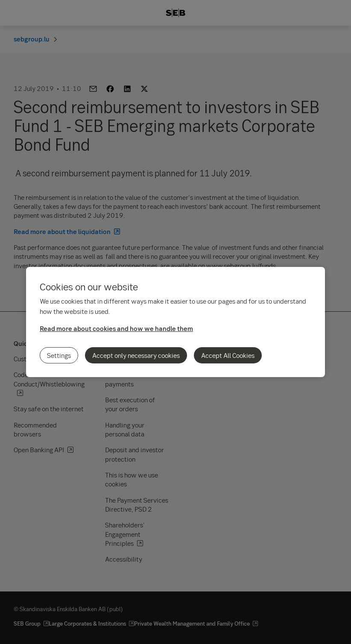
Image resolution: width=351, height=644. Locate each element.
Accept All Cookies (228, 355)
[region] (175, 322)
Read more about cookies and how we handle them (116, 328)
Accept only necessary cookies (136, 355)
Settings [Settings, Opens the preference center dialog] (59, 355)
